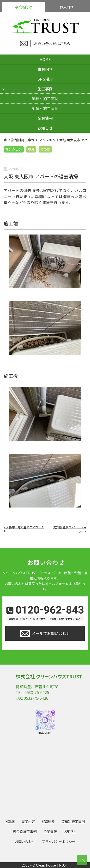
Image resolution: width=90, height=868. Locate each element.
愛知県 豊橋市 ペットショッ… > (70, 529)
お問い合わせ (25, 841)
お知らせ (45, 128)
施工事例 (45, 89)
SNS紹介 (45, 79)
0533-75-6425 (37, 692)
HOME (45, 59)
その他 (45, 149)
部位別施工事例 (45, 108)
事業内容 (45, 69)
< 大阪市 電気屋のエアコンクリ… (24, 529)
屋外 (31, 149)
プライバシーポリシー (59, 841)
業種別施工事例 (45, 98)
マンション (14, 149)
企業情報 (45, 118)
